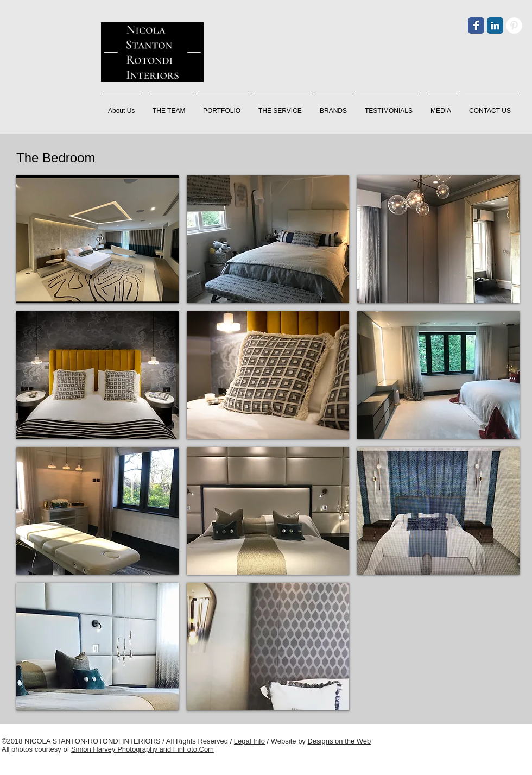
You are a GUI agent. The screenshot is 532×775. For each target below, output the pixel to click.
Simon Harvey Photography (114, 749)
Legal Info (249, 741)
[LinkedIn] (495, 26)
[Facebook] (476, 26)
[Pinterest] (514, 26)
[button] (171, 106)
